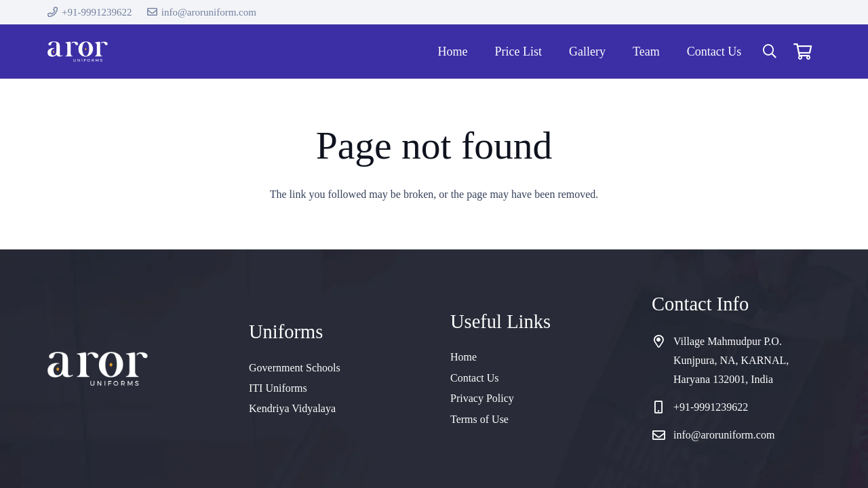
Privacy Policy (482, 398)
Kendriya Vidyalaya (292, 408)
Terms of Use (479, 419)
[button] (770, 52)
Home (463, 357)
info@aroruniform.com (724, 435)
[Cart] (803, 52)
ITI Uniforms (278, 388)
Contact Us (475, 378)
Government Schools (295, 368)
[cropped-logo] (78, 52)
